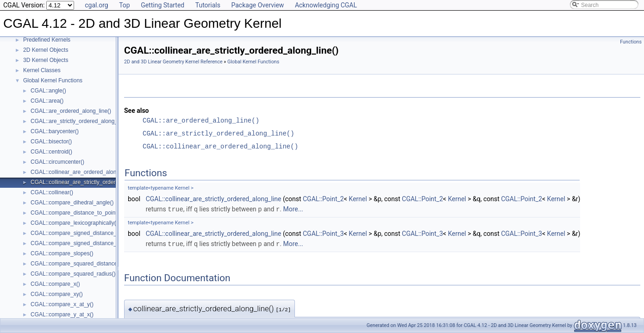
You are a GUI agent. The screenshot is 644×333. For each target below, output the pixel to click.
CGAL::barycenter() (55, 131)
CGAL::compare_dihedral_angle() (72, 203)
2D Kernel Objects (46, 50)
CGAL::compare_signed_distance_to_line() (84, 233)
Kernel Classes (42, 70)
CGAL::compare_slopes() (62, 253)
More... (293, 209)
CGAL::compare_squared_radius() (73, 274)
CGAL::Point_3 (323, 233)
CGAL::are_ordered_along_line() (71, 111)
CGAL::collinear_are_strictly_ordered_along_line (214, 199)
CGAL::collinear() (52, 192)
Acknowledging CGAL (326, 5)
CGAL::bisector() (51, 142)
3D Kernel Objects (46, 60)
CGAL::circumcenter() (57, 162)
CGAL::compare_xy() (57, 294)
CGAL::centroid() (51, 152)
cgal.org (96, 5)
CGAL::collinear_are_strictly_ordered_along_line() (92, 182)
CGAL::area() (47, 101)
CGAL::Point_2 (323, 199)
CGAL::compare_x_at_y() (62, 304)
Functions (631, 42)
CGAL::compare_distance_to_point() (76, 213)
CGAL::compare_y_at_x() (62, 314)
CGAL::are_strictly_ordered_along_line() (80, 121)
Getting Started (163, 5)
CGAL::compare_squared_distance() (76, 264)
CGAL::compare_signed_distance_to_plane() (86, 243)
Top (125, 5)
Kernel (358, 199)
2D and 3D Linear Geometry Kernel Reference (173, 62)
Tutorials (208, 5)
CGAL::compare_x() (55, 284)
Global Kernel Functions (53, 80)
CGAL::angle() (48, 91)
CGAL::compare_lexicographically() (74, 223)
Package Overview (257, 5)
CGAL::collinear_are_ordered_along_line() (83, 172)
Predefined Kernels (47, 40)
